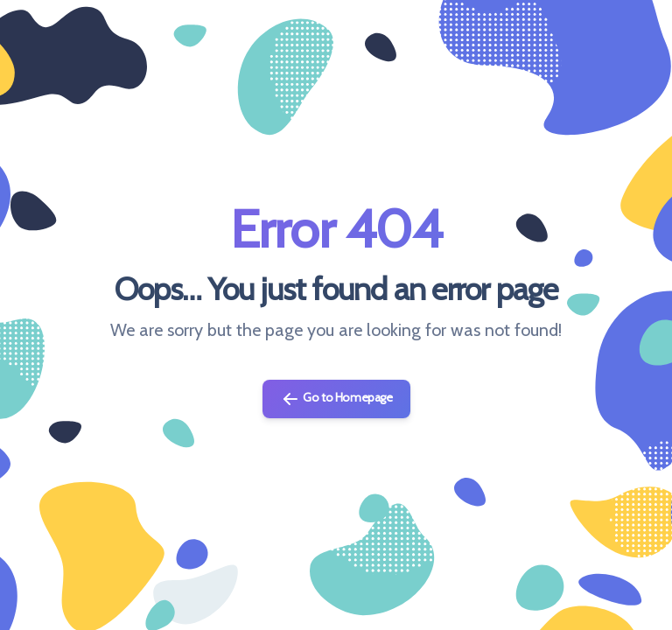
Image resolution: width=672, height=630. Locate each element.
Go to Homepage (336, 399)
